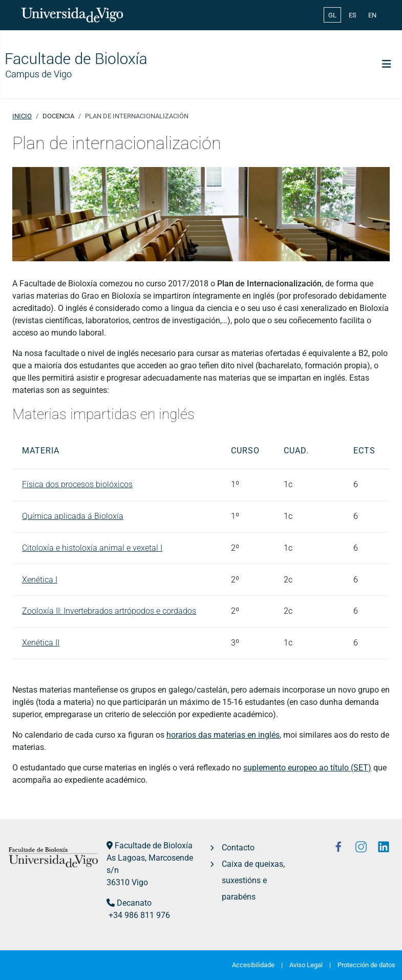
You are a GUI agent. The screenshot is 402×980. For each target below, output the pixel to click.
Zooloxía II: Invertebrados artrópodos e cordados (109, 611)
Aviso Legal (306, 965)
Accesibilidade (253, 965)
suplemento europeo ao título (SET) (307, 768)
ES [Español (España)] (353, 15)
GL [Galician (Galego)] (332, 15)
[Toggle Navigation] (387, 64)
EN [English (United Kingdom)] (372, 15)
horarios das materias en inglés (223, 735)
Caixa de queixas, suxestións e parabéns (253, 880)
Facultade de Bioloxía (154, 846)
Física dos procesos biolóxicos (77, 484)
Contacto (238, 848)
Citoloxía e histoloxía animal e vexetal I (92, 548)
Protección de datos (366, 965)
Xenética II (41, 643)
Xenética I (40, 580)
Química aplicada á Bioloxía (73, 516)
